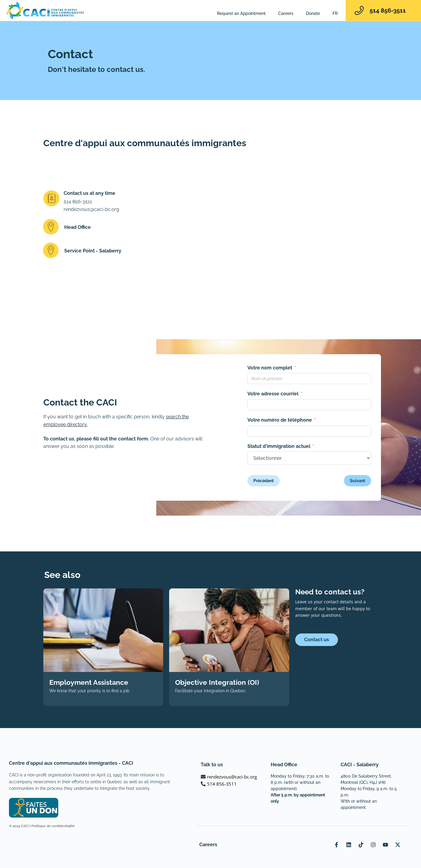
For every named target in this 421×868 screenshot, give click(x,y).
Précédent (264, 481)
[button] (106, 228)
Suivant (358, 481)
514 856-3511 (388, 10)
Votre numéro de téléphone (280, 420)
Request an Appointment (241, 13)
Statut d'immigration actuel (279, 446)
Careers (286, 13)
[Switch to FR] (335, 13)
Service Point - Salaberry (93, 251)
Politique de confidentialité (53, 826)
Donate (313, 13)
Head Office (78, 227)
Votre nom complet (270, 368)
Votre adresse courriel (273, 394)
